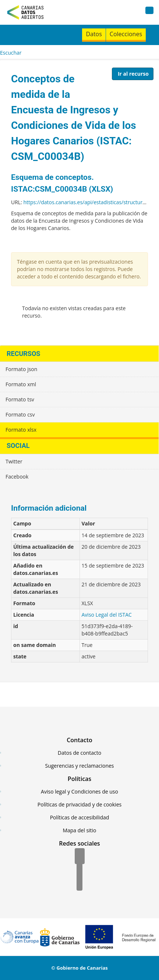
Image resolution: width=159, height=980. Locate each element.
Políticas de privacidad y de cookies (79, 804)
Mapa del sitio (79, 830)
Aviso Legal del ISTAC (107, 615)
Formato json (21, 369)
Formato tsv (20, 399)
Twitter (14, 461)
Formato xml (21, 384)
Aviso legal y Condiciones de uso (79, 791)
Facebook (17, 477)
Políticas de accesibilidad (80, 817)
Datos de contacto (79, 753)
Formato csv (20, 414)
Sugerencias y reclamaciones (80, 766)
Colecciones (126, 34)
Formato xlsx (21, 430)
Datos (94, 34)
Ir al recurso (133, 74)
